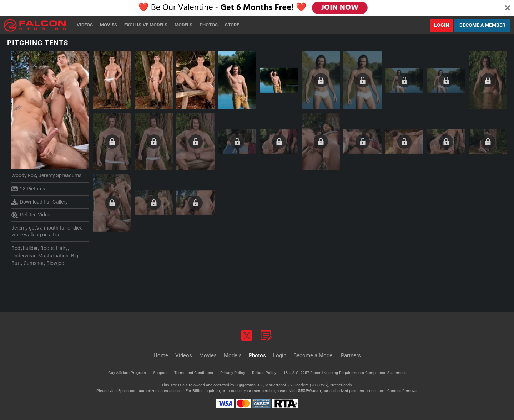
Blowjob (55, 263)
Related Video (31, 215)
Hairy (62, 248)
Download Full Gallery (40, 202)
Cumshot (34, 263)
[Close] (508, 8)
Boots (47, 248)
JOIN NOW (340, 8)
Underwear (24, 256)
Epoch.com (128, 391)
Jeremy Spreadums (60, 175)
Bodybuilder (25, 248)
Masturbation (53, 256)
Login (442, 25)
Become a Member (482, 25)
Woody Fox (24, 175)
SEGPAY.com (309, 391)
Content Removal (402, 391)
